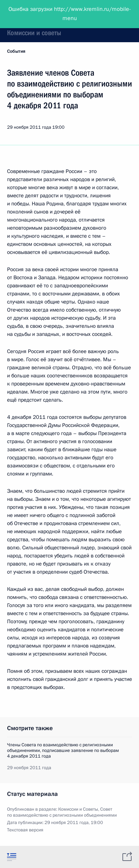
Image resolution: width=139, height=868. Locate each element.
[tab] (12, 857)
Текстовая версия (25, 830)
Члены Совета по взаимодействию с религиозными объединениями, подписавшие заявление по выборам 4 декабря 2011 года (63, 751)
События (16, 51)
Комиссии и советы (34, 33)
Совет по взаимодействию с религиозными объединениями (62, 812)
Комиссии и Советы (78, 809)
